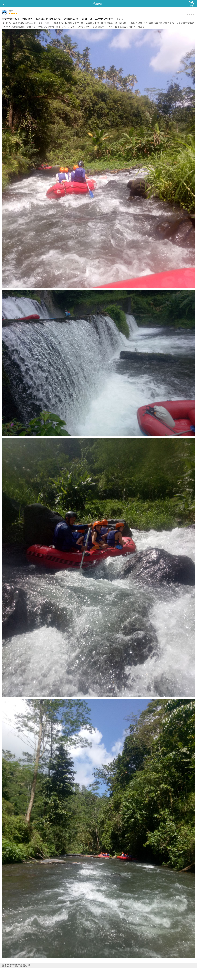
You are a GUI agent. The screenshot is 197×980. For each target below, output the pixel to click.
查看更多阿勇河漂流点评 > (17, 965)
